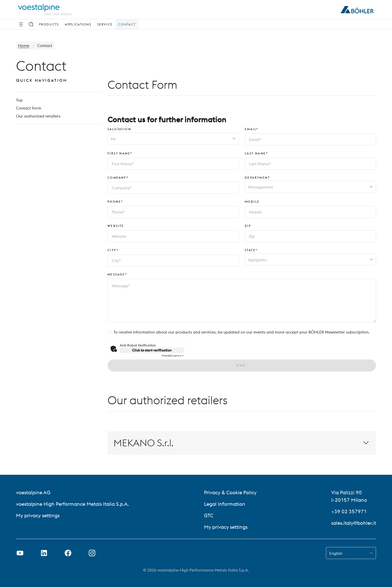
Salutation (119, 129)
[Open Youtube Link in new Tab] (20, 553)
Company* (118, 178)
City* (113, 250)
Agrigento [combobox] (257, 260)
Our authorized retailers (38, 116)
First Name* (120, 153)
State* (251, 250)
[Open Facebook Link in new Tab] (68, 553)
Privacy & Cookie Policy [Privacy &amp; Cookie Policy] (230, 492)
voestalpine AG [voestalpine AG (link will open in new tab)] (33, 492)
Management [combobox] (260, 187)
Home (24, 45)
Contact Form (29, 108)
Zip (248, 226)
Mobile (252, 202)
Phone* (115, 202)
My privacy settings (38, 515)
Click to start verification (152, 350)
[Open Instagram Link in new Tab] (92, 553)
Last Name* (256, 153)
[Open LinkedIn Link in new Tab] (44, 553)
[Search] (31, 24)
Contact (127, 24)
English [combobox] (336, 553)
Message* (117, 274)
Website (116, 226)
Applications (78, 24)
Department (257, 178)
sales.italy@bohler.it (354, 523)
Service (105, 24)
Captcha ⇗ (173, 356)
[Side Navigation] (21, 24)
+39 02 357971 (349, 511)
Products (49, 24)
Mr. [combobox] (114, 139)
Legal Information (225, 504)
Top (19, 100)
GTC (209, 515)
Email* (251, 129)
